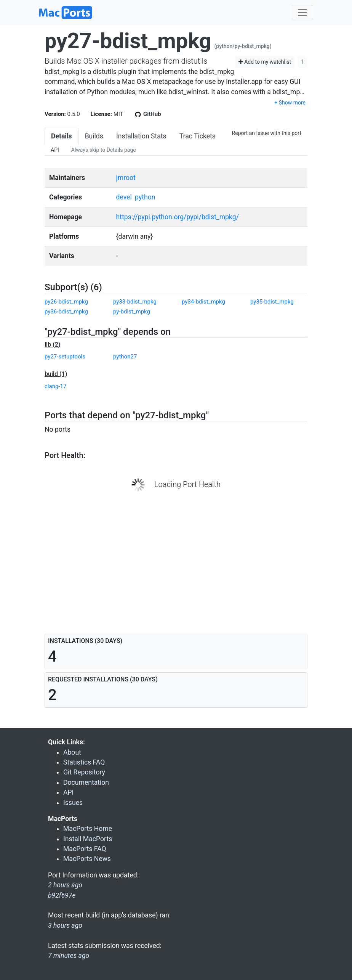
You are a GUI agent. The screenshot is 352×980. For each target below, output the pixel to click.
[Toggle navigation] (302, 13)
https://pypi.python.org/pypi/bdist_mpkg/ (178, 217)
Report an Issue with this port (267, 133)
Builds (94, 136)
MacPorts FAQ (85, 849)
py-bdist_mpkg (132, 312)
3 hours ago (65, 925)
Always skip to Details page (104, 150)
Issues (73, 803)
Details (62, 136)
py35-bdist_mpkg (272, 302)
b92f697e (62, 895)
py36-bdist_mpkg (66, 312)
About (72, 752)
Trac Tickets (198, 136)
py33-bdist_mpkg (135, 302)
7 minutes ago (69, 956)
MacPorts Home (88, 829)
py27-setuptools (65, 357)
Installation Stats (141, 136)
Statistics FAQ (84, 762)
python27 (125, 357)
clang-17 (55, 386)
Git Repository (84, 772)
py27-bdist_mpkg (128, 41)
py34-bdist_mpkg (203, 302)
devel (124, 197)
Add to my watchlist (265, 62)
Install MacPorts (88, 839)
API (55, 150)
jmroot (126, 178)
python (145, 197)
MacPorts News (87, 859)
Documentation (86, 782)
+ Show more (290, 103)
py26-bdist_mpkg (66, 302)
